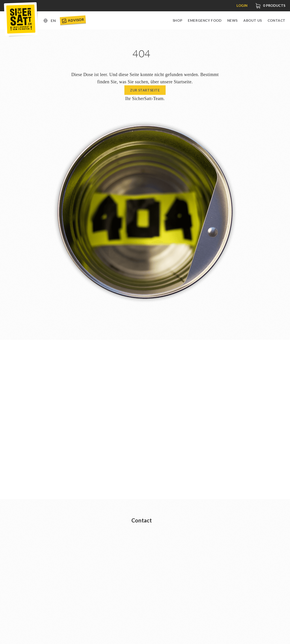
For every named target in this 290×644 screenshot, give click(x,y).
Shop (177, 20)
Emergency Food (205, 20)
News (232, 20)
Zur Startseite (145, 90)
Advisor (73, 20)
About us (253, 20)
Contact (277, 20)
